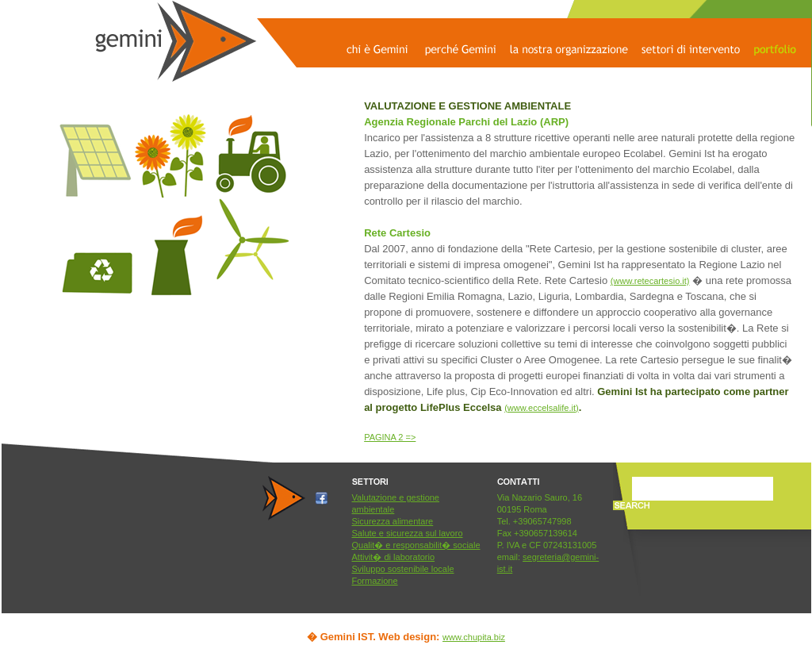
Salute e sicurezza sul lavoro (408, 533)
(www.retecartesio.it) (650, 281)
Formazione (375, 581)
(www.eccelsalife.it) (542, 408)
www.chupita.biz (474, 637)
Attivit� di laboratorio (394, 557)
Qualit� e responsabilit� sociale (416, 545)
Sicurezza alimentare (393, 521)
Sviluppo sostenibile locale (403, 569)
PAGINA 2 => (390, 437)
